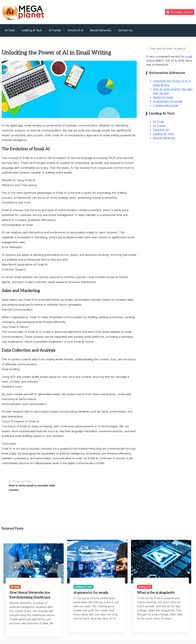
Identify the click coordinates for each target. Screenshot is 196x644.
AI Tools (10, 30)
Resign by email (163, 97)
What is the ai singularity (156, 593)
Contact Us (125, 30)
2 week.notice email (166, 105)
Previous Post (22, 482)
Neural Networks (101, 30)
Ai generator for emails (168, 101)
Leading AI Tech (32, 30)
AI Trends (55, 30)
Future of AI (76, 30)
